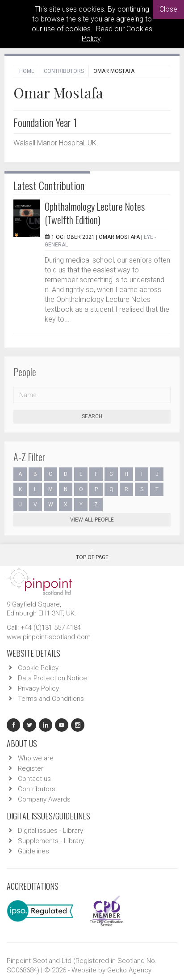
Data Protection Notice (52, 678)
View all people (92, 520)
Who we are (36, 758)
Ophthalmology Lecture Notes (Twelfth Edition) (95, 213)
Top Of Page (92, 554)
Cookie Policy (38, 668)
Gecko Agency (129, 970)
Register (31, 768)
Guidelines (33, 851)
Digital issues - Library (50, 831)
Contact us (34, 779)
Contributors (64, 71)
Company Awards (44, 799)
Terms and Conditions (51, 699)
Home (27, 71)
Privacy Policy (38, 688)
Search (92, 416)
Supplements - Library (51, 841)
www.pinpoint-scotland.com (49, 637)
